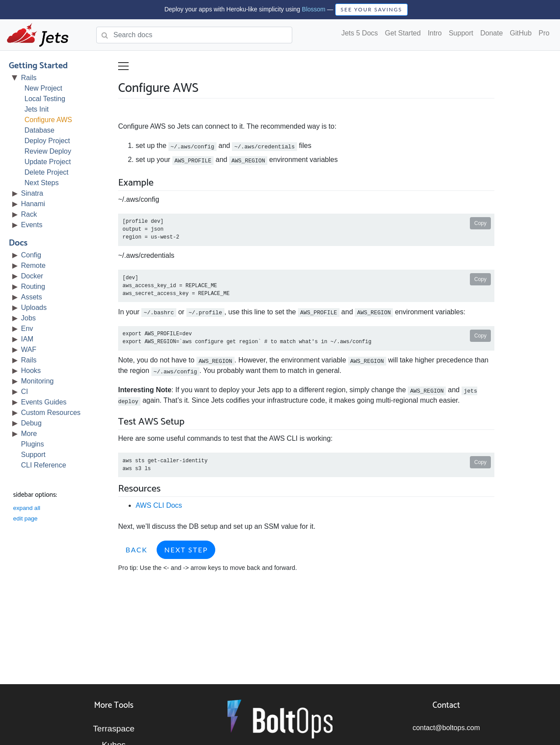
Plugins (32, 444)
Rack (29, 214)
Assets (31, 297)
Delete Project (47, 172)
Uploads (34, 307)
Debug (31, 423)
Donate (492, 33)
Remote (33, 265)
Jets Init (37, 109)
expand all (27, 508)
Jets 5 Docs (360, 33)
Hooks (31, 371)
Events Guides (44, 402)
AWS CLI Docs (159, 505)
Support (461, 33)
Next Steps (42, 183)
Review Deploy (48, 151)
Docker (32, 276)
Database (40, 130)
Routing (33, 286)
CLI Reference (44, 465)
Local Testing (45, 99)
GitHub (521, 33)
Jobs (28, 318)
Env (27, 329)
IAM (27, 339)
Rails (29, 78)
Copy (480, 223)
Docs (18, 243)
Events (32, 225)
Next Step (186, 550)
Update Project (48, 162)
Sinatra (32, 193)
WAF (29, 350)
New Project (43, 88)
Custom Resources (51, 413)
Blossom (314, 9)
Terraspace (114, 729)
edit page (25, 518)
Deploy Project (47, 141)
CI (24, 392)
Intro (435, 33)
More (29, 434)
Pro (544, 33)
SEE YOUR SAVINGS (372, 9)
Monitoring (37, 381)
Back (136, 550)
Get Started (403, 33)
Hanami (33, 204)
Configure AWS (48, 120)
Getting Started (38, 66)
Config (31, 255)
